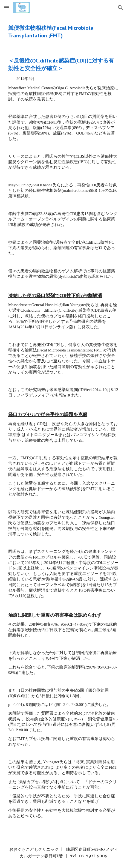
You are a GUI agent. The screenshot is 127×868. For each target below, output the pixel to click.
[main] (63, 32)
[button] (7, 8)
